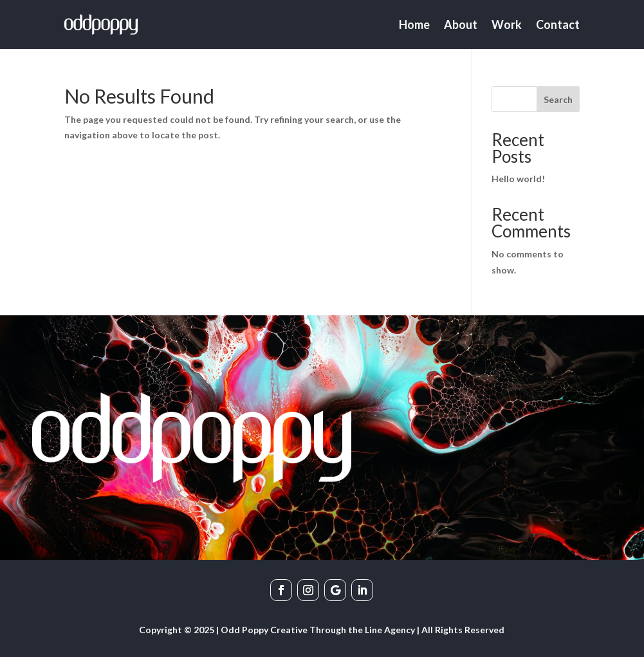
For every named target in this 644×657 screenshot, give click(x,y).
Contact (558, 24)
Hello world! (518, 179)
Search (558, 99)
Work (507, 24)
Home (414, 24)
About (461, 24)
